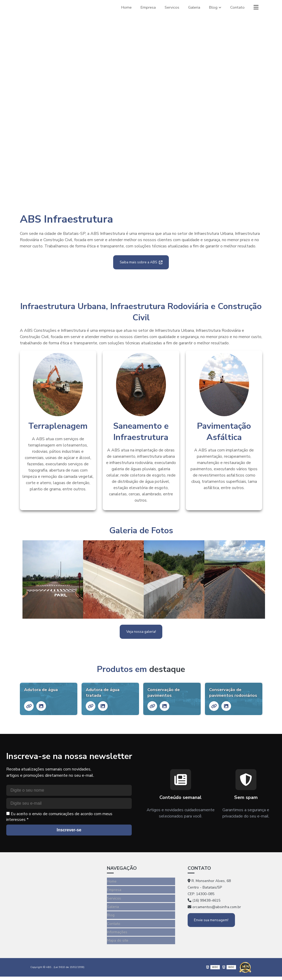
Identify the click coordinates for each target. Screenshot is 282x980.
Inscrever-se (69, 840)
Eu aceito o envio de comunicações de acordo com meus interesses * (59, 827)
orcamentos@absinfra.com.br (214, 917)
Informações (117, 937)
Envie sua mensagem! (212, 930)
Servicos (169, 7)
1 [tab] (141, 191)
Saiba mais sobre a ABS (141, 263)
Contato (237, 7)
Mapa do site (118, 945)
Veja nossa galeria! (141, 634)
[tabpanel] (141, 106)
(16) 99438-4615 (204, 911)
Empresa (145, 7)
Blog (212, 7)
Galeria (192, 7)
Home (122, 7)
